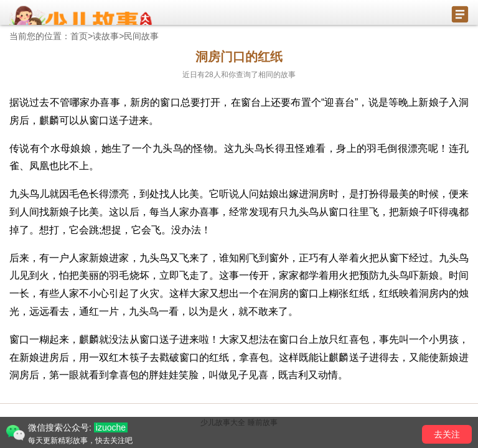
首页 (79, 36)
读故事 (106, 36)
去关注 (447, 434)
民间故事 (141, 36)
